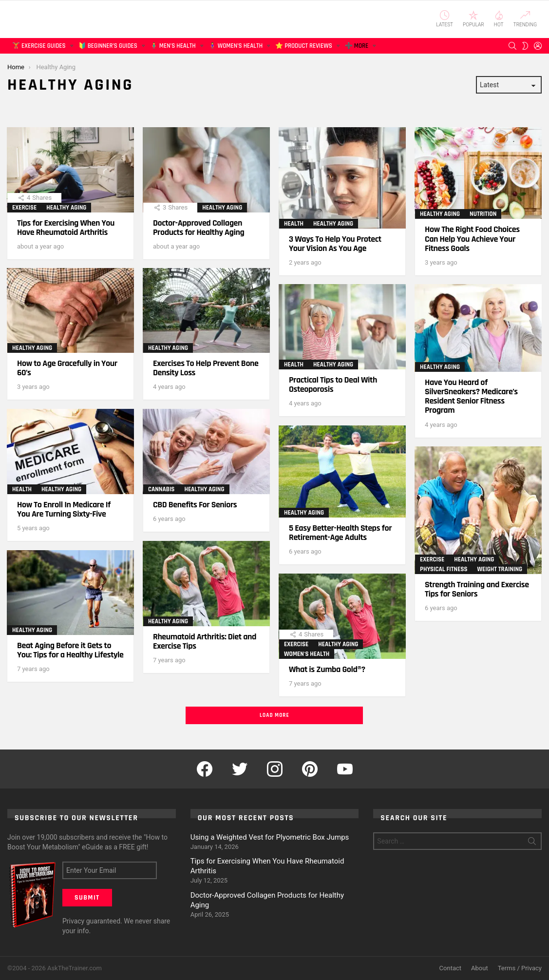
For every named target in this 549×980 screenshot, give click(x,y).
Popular (473, 19)
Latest (445, 19)
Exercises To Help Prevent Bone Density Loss (206, 368)
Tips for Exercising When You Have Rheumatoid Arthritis (66, 228)
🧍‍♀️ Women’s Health (236, 48)
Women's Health (307, 654)
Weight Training (500, 569)
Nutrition (483, 214)
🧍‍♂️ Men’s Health (173, 48)
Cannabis (161, 489)
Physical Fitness (444, 569)
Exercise (24, 208)
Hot (499, 19)
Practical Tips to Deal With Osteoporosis (333, 384)
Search (532, 843)
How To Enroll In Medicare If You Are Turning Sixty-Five (64, 509)
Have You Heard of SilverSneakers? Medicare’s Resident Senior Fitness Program (471, 396)
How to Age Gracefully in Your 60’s (67, 368)
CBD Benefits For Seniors (195, 505)
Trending (525, 19)
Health (294, 224)
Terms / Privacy (520, 968)
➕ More (357, 48)
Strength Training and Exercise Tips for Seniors (477, 589)
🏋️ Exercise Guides (39, 48)
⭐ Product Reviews (304, 48)
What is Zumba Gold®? (327, 669)
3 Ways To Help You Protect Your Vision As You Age (335, 244)
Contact (450, 968)
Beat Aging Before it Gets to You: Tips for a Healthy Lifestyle (70, 650)
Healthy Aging (66, 208)
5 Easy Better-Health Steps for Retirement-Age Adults (340, 533)
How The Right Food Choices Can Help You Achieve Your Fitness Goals (472, 239)
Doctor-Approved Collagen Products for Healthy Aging (199, 228)
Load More (274, 715)
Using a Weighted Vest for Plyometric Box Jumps (270, 837)
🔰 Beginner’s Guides (108, 48)
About (480, 968)
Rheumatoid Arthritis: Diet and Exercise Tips (205, 641)
